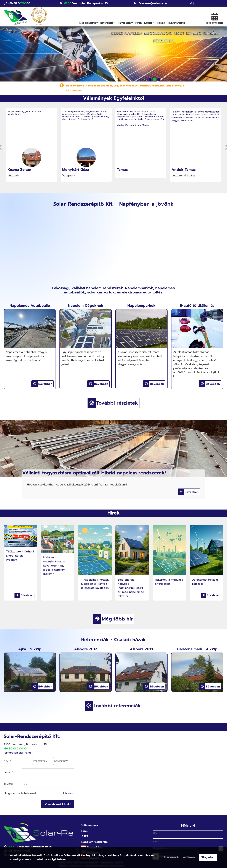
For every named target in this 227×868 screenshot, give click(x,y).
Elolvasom (68, 793)
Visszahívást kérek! (58, 804)
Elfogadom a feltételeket (20, 793)
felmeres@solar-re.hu (153, 3)
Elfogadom (208, 857)
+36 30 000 (19, 3)
